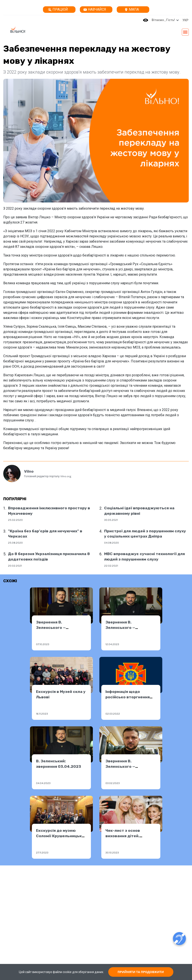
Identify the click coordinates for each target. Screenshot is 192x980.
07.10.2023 (43, 644)
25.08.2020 (15, 543)
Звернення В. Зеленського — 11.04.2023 (120, 627)
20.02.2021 (15, 566)
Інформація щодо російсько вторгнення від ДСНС (128, 697)
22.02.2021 (111, 566)
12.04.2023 (112, 644)
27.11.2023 (42, 853)
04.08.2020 (112, 543)
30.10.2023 (112, 853)
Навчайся (95, 9)
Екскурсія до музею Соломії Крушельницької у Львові (61, 836)
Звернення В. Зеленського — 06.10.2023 (51, 627)
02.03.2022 (113, 714)
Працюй (58, 9)
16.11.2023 (42, 714)
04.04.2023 (43, 783)
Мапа (132, 9)
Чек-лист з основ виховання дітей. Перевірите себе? (123, 836)
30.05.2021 (111, 520)
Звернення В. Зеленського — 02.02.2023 (120, 766)
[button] (184, 20)
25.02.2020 (15, 520)
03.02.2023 (113, 783)
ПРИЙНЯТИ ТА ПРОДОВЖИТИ (141, 972)
